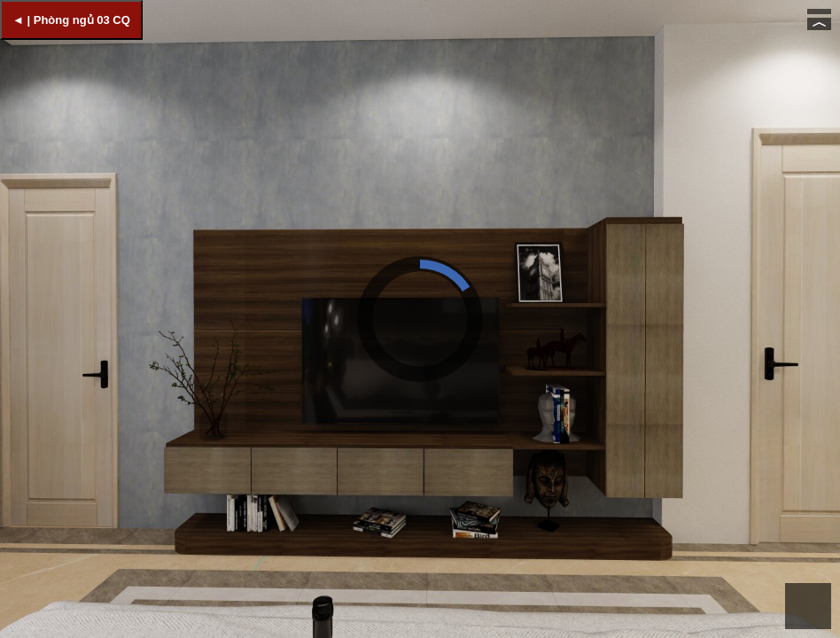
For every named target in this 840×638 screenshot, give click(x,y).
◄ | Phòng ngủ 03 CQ (71, 20)
